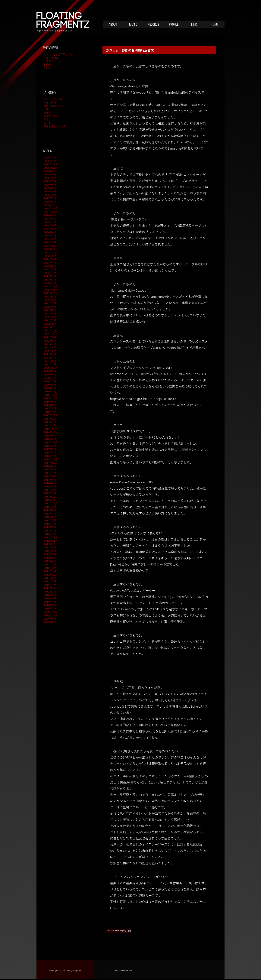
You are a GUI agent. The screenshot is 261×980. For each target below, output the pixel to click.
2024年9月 (50, 216)
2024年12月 (51, 205)
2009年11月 (51, 612)
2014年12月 (51, 460)
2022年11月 (51, 290)
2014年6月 (50, 477)
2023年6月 (50, 266)
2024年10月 (51, 212)
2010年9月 (50, 595)
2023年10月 (51, 253)
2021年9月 (50, 338)
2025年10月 (51, 171)
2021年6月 (50, 348)
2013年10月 (51, 504)
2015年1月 (50, 456)
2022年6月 (50, 307)
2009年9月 (50, 619)
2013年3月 (50, 527)
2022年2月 (50, 321)
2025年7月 (50, 182)
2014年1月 (50, 494)
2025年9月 (50, 175)
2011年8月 (50, 578)
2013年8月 (50, 511)
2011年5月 (50, 582)
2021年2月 (50, 361)
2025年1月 (50, 202)
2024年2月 (50, 239)
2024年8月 (50, 219)
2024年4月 (50, 232)
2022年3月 (50, 317)
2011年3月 (50, 589)
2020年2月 (50, 385)
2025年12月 (51, 165)
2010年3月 (50, 605)
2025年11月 (51, 168)
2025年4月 (50, 192)
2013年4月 (50, 524)
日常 (46, 120)
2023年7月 (50, 263)
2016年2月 (50, 439)
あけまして (50, 68)
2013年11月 (51, 500)
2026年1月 (50, 161)
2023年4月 (50, 273)
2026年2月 (50, 158)
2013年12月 (51, 497)
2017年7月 (50, 422)
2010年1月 (50, 609)
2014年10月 (51, 463)
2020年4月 (50, 378)
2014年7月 (50, 473)
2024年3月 (50, 236)
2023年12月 (51, 246)
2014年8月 (50, 470)
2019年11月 (51, 395)
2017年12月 (51, 416)
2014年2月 (50, 490)
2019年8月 (50, 405)
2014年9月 (50, 466)
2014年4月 (50, 483)
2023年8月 (50, 260)
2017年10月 (51, 419)
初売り (47, 65)
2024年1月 (50, 243)
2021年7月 (50, 344)
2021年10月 (51, 334)
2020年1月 (50, 388)
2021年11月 (51, 331)
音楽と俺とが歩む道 (55, 127)
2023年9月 (50, 256)
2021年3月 (50, 358)
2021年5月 (50, 351)
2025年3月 (50, 195)
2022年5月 (50, 310)
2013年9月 (50, 507)
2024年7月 (50, 222)
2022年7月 (50, 304)
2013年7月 (50, 514)
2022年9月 (50, 297)
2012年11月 (51, 541)
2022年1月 (50, 324)
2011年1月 (50, 592)
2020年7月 (50, 372)
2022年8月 (50, 300)
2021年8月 (50, 341)
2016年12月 (51, 429)
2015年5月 (50, 449)
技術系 (47, 113)
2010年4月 (50, 602)
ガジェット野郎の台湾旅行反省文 (130, 50)
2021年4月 (50, 355)
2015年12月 (51, 443)
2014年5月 (50, 480)
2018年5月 (50, 409)
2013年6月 (50, 517)
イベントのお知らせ (55, 99)
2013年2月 (50, 531)
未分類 (47, 123)
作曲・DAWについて (55, 106)
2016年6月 (50, 436)
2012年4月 (50, 561)
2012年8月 (50, 551)
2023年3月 (50, 277)
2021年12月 (51, 327)
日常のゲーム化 (52, 61)
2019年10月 (51, 399)
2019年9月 (50, 402)
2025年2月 (50, 199)
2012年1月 (50, 572)
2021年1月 (50, 365)
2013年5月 (50, 521)
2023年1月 (50, 283)
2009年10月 (51, 616)
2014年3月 (50, 487)
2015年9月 (50, 446)
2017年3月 (50, 426)
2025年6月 (50, 185)
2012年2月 (50, 568)
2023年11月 (51, 249)
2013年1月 (50, 534)
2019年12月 (51, 392)
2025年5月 (50, 188)
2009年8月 (50, 622)
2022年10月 (51, 294)
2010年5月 (50, 599)
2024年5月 (50, 229)
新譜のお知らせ (52, 116)
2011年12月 (51, 575)
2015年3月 (50, 453)
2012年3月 (50, 565)
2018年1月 (50, 412)
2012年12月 (51, 538)
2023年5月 (50, 270)
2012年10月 (51, 544)
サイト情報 (50, 103)
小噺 (129, 931)
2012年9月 (50, 548)
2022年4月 (50, 314)
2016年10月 (51, 433)
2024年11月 (51, 209)
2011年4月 (50, 585)
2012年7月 (50, 555)
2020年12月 (51, 368)
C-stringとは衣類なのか (58, 55)
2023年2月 (50, 280)
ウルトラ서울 (51, 58)
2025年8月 (50, 178)
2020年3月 (50, 382)
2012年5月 (50, 558)
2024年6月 (50, 226)
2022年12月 (51, 287)
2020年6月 (50, 375)
